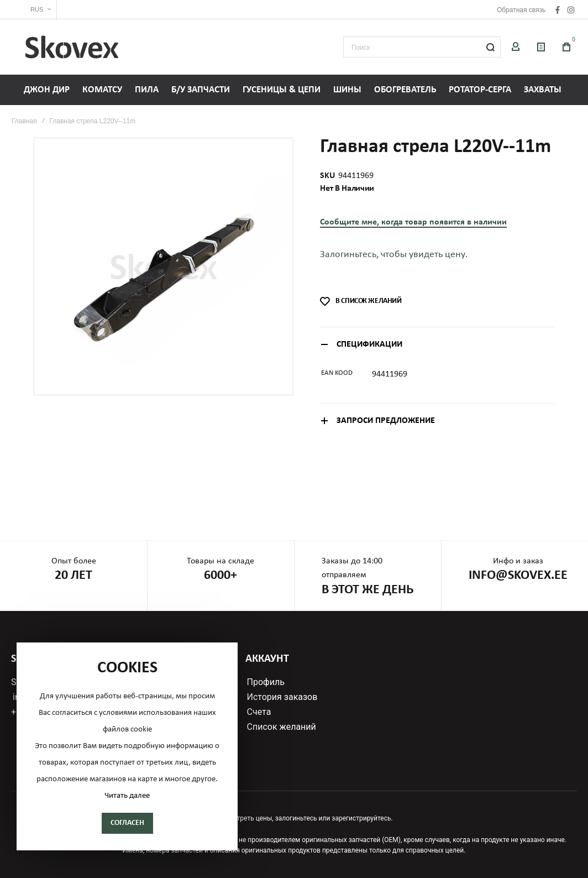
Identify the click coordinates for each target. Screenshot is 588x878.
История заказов (282, 697)
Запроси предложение (386, 421)
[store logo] (72, 47)
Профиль (266, 682)
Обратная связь (521, 10)
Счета (259, 712)
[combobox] (422, 47)
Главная (24, 121)
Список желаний (282, 727)
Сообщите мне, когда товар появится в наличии (413, 222)
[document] (127, 746)
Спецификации (369, 344)
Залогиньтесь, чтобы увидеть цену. (394, 255)
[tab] (437, 344)
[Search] (490, 47)
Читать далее (127, 796)
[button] (34, 10)
